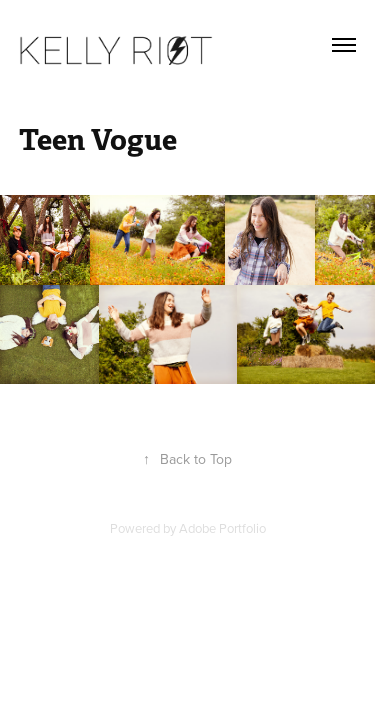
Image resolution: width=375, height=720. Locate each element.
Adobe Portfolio (222, 528)
